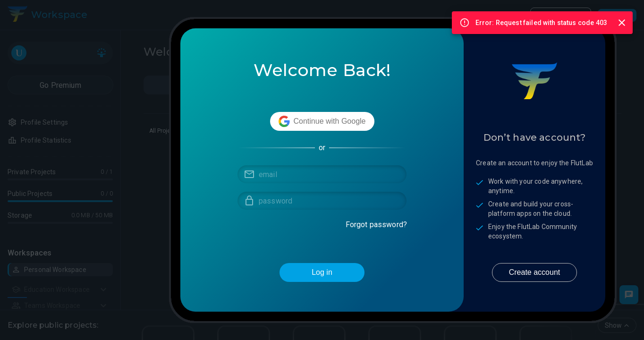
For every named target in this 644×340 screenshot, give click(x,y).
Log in (322, 272)
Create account (534, 272)
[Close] (622, 23)
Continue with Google (322, 121)
